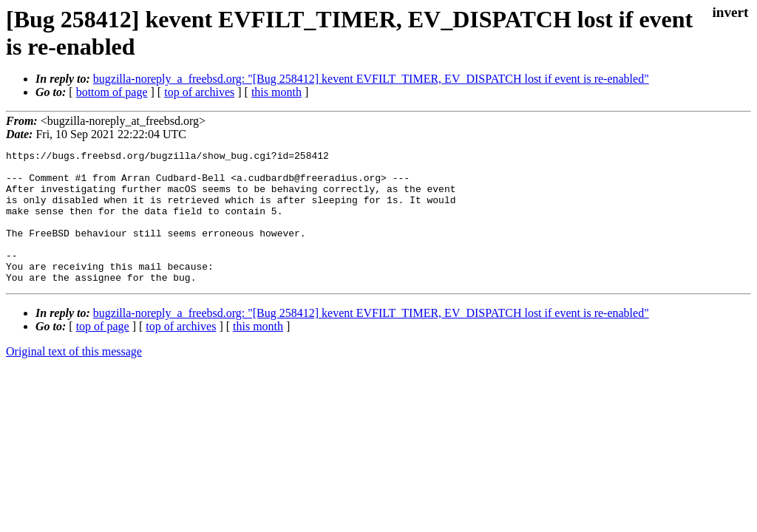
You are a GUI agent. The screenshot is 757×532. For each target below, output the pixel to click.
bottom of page (112, 92)
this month (276, 92)
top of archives (199, 92)
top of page (103, 353)
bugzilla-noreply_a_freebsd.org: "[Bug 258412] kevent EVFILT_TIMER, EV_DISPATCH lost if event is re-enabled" (371, 79)
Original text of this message (74, 378)
